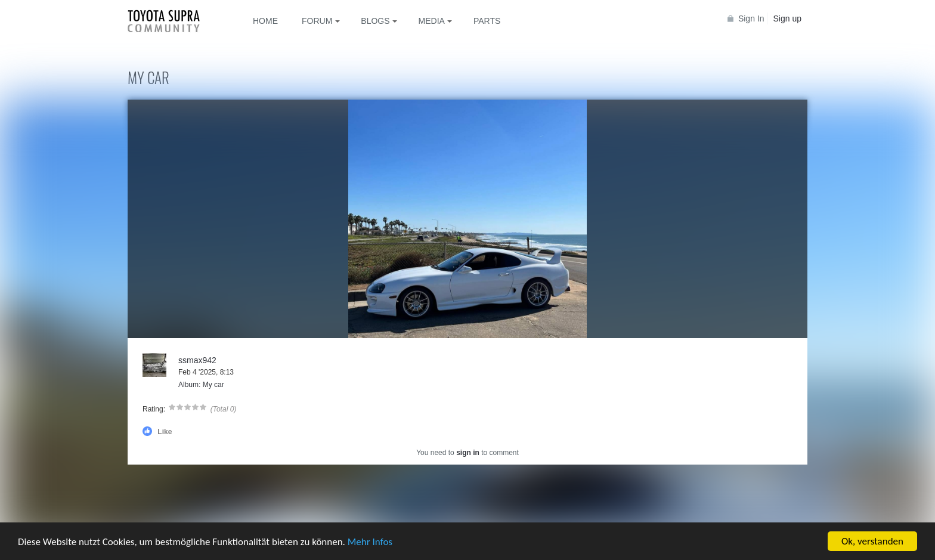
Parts (487, 21)
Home (265, 21)
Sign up (787, 18)
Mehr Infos (370, 542)
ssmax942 (197, 360)
